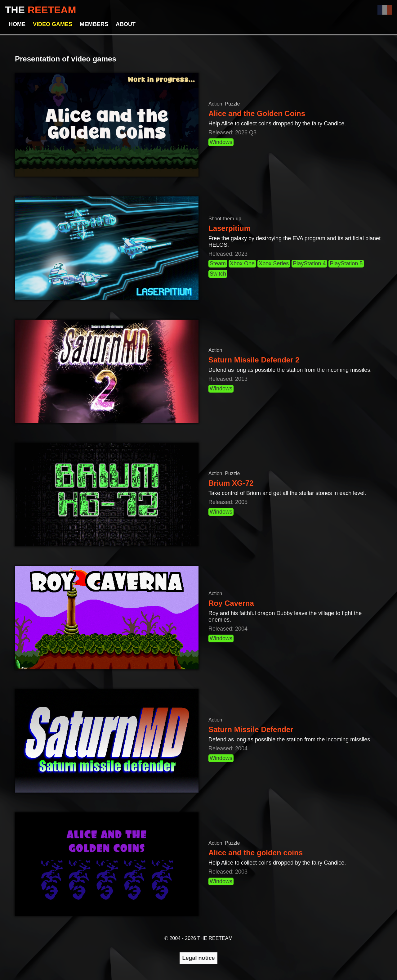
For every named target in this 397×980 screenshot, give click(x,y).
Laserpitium (230, 228)
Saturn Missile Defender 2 (254, 360)
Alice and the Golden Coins (257, 113)
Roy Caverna (231, 603)
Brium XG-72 (231, 483)
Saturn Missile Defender (251, 729)
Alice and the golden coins (256, 853)
